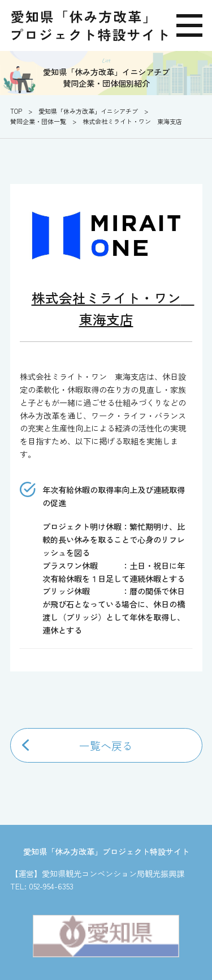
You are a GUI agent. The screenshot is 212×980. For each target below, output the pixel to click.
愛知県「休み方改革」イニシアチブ (88, 111)
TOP (16, 111)
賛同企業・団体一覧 (38, 121)
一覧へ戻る (106, 745)
